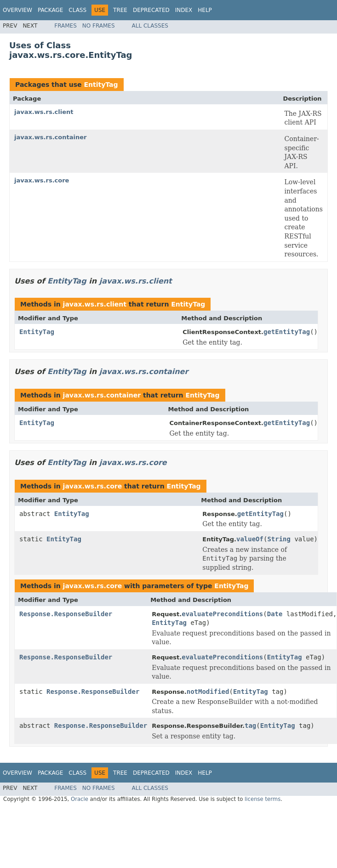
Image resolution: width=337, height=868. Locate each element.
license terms (263, 799)
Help (205, 10)
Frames (66, 26)
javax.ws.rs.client (44, 112)
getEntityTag (287, 332)
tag (250, 726)
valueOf (250, 539)
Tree (120, 10)
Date (275, 614)
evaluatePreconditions (222, 614)
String (279, 539)
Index (184, 10)
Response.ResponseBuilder (66, 614)
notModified (208, 692)
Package (50, 10)
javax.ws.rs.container (50, 137)
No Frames (99, 26)
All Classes (150, 26)
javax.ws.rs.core (42, 180)
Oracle (80, 799)
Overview (17, 10)
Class (77, 10)
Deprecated (151, 10)
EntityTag (101, 85)
